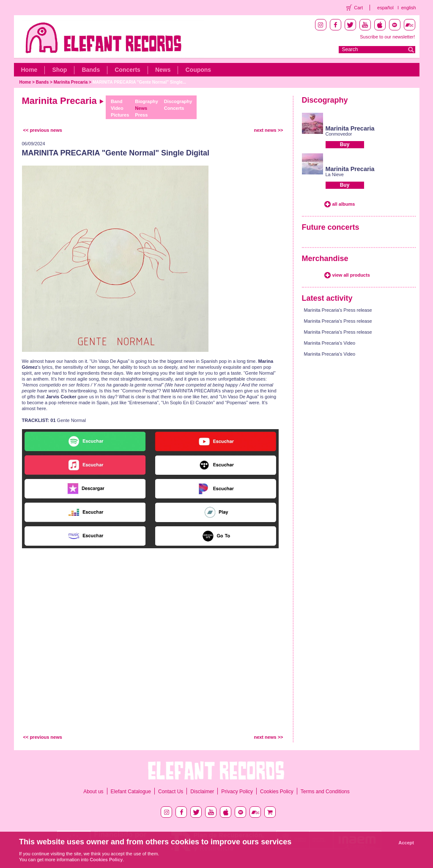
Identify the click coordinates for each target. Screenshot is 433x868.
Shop (59, 70)
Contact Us (171, 792)
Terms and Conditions (325, 792)
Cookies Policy (277, 792)
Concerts (127, 70)
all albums (344, 204)
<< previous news (43, 130)
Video (117, 108)
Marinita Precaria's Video (330, 343)
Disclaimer (202, 792)
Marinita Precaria (71, 82)
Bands (91, 70)
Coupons (198, 70)
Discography (178, 101)
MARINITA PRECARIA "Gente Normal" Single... (139, 82)
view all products (351, 275)
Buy (345, 144)
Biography (146, 101)
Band (117, 101)
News (163, 70)
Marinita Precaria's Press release (338, 310)
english (409, 8)
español (385, 8)
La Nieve (335, 174)
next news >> (268, 130)
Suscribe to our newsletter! (387, 37)
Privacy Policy (237, 792)
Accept (406, 843)
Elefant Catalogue (131, 792)
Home (29, 70)
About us (93, 792)
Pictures (120, 115)
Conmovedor (339, 134)
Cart (358, 8)
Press (141, 115)
